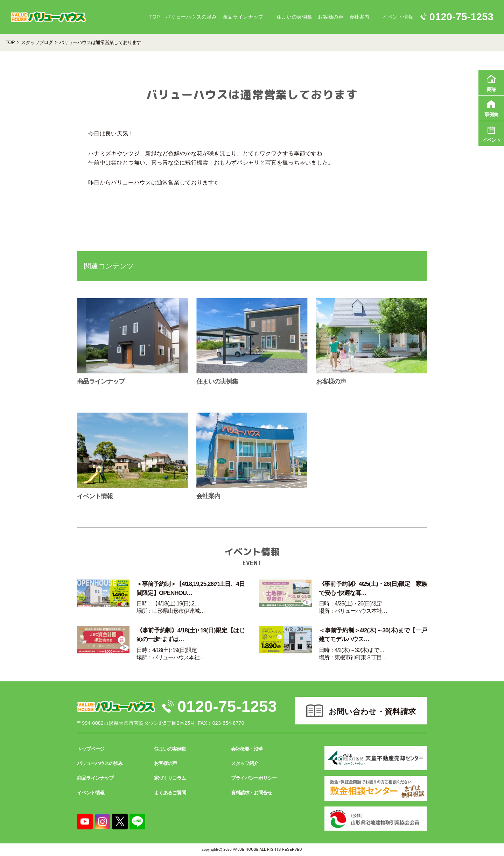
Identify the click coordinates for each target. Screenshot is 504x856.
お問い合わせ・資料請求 (372, 712)
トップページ (91, 749)
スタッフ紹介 (245, 763)
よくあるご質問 (170, 793)
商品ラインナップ (243, 17)
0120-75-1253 (227, 706)
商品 (491, 82)
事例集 (491, 107)
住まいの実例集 (294, 17)
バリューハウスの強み (191, 17)
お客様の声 (331, 17)
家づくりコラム (170, 778)
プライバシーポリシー (254, 778)
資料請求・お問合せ (251, 793)
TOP (155, 17)
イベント (491, 133)
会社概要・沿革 (247, 749)
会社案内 (360, 17)
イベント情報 (398, 17)
